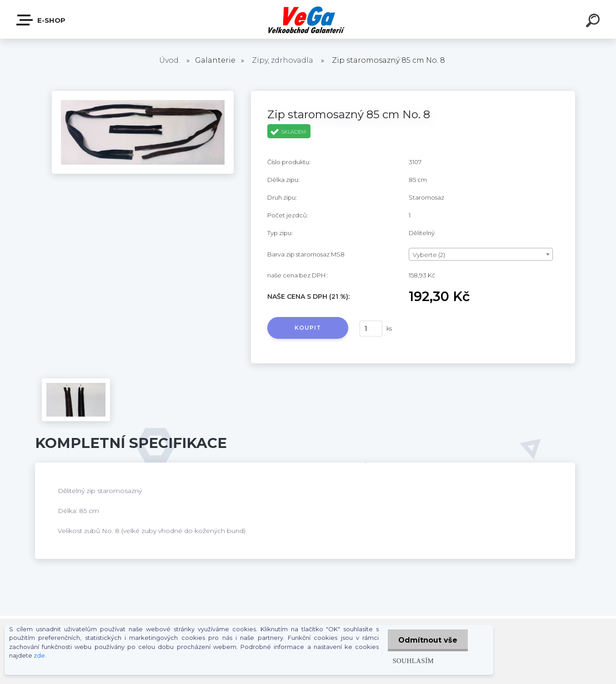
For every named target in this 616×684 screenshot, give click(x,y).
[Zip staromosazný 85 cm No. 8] (143, 94)
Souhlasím (411, 661)
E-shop (41, 20)
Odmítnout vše (427, 640)
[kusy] (371, 329)
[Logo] (308, 19)
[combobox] (481, 254)
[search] (594, 22)
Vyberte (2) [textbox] (429, 255)
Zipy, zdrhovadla (283, 60)
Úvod (169, 60)
